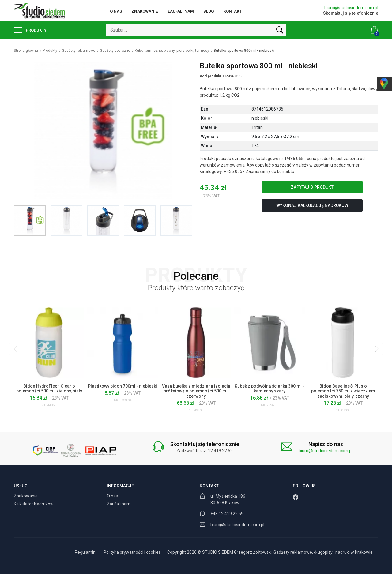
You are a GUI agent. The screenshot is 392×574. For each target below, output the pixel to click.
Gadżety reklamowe (79, 51)
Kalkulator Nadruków (34, 504)
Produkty (30, 30)
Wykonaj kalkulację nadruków (312, 205)
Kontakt (233, 11)
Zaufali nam (181, 11)
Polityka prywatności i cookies (132, 552)
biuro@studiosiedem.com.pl (351, 8)
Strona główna (26, 51)
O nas (116, 11)
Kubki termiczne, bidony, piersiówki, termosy (172, 51)
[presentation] (15, 349)
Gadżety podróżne (115, 51)
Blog (209, 11)
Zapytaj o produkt (312, 187)
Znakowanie (145, 11)
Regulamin (85, 552)
